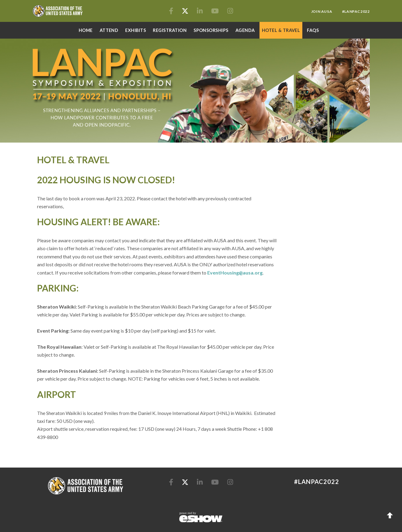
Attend (109, 30)
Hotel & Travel (281, 30)
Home (86, 30)
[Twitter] (186, 11)
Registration (170, 30)
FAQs (313, 30)
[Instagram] (230, 11)
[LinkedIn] (200, 11)
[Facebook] (172, 11)
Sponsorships (211, 30)
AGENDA (245, 30)
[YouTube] (216, 11)
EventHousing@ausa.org (235, 273)
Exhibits (136, 30)
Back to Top (390, 515)
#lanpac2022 (356, 11)
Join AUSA (322, 11)
